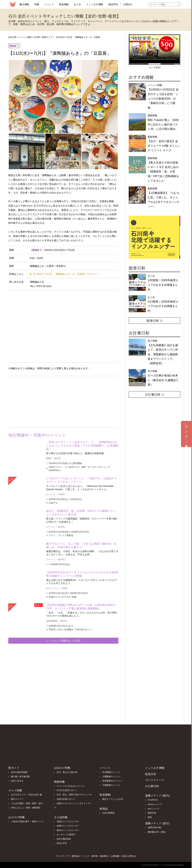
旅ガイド (14, 768)
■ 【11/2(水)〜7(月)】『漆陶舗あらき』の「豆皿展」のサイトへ (64, 274)
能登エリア (47, 37)
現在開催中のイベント (113, 781)
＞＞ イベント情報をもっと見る (63, 641)
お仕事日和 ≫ (155, 394)
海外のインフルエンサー (68, 830)
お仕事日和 (152, 786)
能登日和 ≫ (155, 320)
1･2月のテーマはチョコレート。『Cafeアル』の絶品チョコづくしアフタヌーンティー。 (82, 480)
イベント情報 (25, 37)
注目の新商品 (108, 813)
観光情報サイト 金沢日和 (13, 4)
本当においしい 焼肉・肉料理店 (26, 808)
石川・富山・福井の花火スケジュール (74, 795)
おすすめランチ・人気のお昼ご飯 (26, 795)
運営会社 (76, 856)
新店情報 (64, 4)
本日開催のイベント (111, 772)
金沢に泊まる (17, 781)
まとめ (77, 4)
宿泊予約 (113, 4)
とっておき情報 (95, 4)
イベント (49, 4)
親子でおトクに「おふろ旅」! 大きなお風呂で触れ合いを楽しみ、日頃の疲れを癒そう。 (81, 545)
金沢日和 (12, 37)
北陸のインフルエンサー (68, 821)
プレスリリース (154, 780)
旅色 (150, 817)
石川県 (37, 37)
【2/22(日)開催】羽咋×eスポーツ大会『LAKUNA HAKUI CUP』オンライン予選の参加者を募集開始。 (81, 607)
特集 (37, 4)
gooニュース (154, 809)
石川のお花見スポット (67, 790)
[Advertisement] (36, 401)
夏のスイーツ (17, 799)
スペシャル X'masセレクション (71, 786)
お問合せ (128, 4)
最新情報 (164, 198)
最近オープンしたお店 (113, 799)
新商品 (104, 809)
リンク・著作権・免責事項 (95, 856)
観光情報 (24, 4)
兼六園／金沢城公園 (20, 777)
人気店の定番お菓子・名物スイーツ (28, 821)
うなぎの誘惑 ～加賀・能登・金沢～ (28, 803)
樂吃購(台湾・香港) (157, 832)
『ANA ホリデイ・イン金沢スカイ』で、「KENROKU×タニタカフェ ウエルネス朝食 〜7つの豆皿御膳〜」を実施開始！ (82, 446)
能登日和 (151, 774)
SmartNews (153, 800)
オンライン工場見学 (66, 835)
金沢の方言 (62, 843)
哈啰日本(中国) (155, 828)
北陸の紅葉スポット (66, 799)
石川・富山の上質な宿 (67, 772)
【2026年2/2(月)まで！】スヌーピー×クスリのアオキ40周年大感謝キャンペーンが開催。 (82, 574)
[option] (154, 237)
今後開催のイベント (111, 785)
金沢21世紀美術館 (19, 772)
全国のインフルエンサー (68, 826)
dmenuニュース (155, 804)
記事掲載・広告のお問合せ (124, 856)
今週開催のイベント (111, 777)
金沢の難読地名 (64, 839)
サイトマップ (62, 856)
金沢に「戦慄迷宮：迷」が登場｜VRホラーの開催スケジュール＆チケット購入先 (81, 513)
